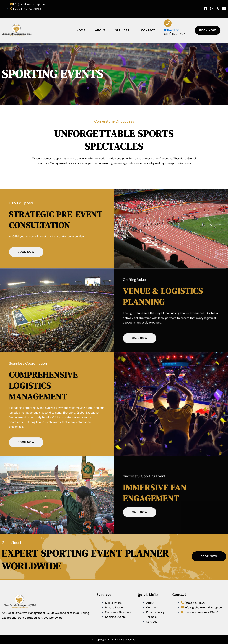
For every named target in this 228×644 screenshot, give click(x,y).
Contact (148, 30)
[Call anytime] (168, 23)
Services (123, 30)
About (100, 30)
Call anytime (172, 30)
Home (81, 30)
